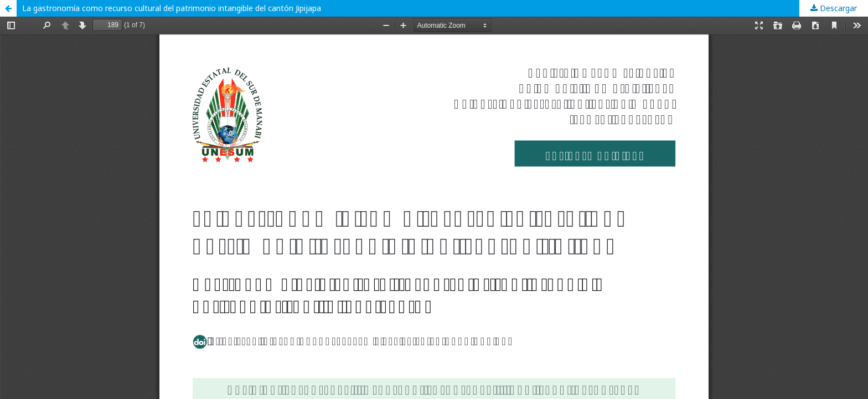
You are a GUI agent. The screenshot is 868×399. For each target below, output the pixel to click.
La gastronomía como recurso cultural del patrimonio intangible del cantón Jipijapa (172, 8)
